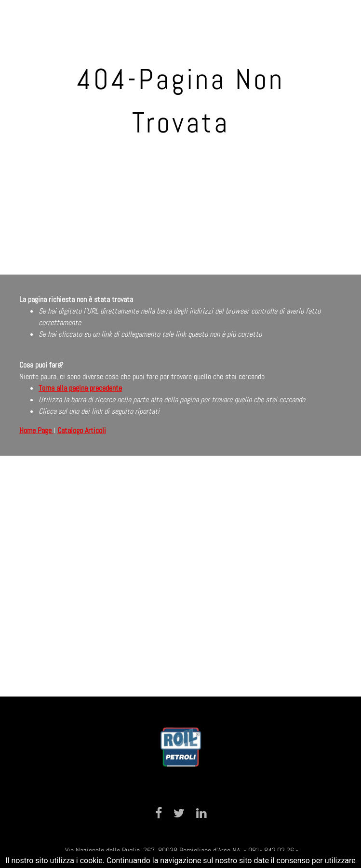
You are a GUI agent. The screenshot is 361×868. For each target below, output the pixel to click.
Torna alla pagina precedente (80, 388)
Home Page (36, 430)
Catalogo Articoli (82, 430)
